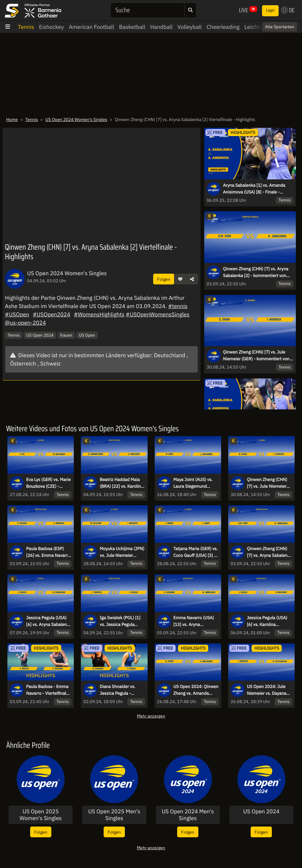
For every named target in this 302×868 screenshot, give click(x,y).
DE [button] (288, 10)
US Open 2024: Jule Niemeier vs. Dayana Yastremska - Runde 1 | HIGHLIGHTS (269, 690)
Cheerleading (223, 27)
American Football (91, 27)
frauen (66, 335)
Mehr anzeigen (151, 716)
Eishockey (52, 27)
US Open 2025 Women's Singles (41, 815)
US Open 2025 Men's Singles (114, 815)
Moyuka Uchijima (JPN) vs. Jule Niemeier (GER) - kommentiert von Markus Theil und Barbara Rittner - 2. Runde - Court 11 (122, 552)
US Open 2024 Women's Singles (76, 119)
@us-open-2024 (25, 323)
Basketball (132, 27)
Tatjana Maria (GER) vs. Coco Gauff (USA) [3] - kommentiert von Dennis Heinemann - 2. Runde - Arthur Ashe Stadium (196, 552)
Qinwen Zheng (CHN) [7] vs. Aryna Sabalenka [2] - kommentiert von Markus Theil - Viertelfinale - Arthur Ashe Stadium (257, 272)
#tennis (178, 306)
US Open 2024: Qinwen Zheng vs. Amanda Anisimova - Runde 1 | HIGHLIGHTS (196, 690)
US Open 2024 (40, 335)
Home (12, 119)
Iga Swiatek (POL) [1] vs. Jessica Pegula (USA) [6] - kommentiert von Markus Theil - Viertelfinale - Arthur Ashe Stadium (120, 621)
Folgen (164, 279)
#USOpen (17, 314)
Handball (161, 27)
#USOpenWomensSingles (158, 314)
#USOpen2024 (51, 314)
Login (270, 10)
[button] (180, 279)
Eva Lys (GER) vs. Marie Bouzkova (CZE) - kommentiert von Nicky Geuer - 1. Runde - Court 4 (48, 483)
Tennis (26, 27)
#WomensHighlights (99, 314)
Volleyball (190, 27)
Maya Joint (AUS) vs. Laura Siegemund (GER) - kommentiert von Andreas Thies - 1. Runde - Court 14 (195, 483)
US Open (87, 335)
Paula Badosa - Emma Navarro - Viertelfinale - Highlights (49, 690)
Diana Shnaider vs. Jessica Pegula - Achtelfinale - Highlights (117, 690)
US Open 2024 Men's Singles (188, 815)
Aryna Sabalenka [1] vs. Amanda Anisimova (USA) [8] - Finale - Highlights (254, 189)
